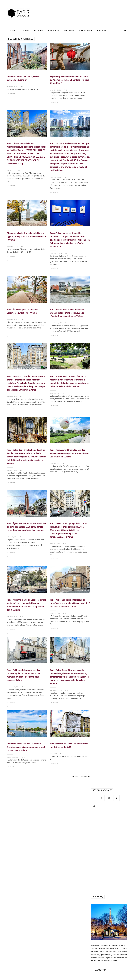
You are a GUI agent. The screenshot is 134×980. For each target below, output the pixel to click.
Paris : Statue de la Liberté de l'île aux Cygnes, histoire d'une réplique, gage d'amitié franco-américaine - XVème (67, 313)
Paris (26, 30)
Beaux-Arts (54, 30)
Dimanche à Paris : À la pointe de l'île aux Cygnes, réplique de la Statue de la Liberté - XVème (26, 237)
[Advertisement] (83, 9)
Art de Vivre (86, 30)
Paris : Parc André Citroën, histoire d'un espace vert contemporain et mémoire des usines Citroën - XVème (70, 454)
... (8, 98)
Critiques (69, 30)
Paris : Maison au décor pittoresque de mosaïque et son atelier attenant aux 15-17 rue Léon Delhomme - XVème (70, 603)
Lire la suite (11, 94)
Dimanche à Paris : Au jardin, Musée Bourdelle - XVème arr (23, 78)
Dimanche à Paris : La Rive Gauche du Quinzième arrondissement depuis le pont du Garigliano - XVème (26, 747)
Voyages (38, 30)
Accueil (15, 30)
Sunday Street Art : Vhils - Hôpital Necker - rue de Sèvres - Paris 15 (69, 746)
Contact (102, 30)
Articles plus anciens (80, 776)
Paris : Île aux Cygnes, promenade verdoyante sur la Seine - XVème (22, 311)
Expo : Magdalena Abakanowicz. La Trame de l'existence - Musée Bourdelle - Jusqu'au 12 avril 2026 (70, 80)
